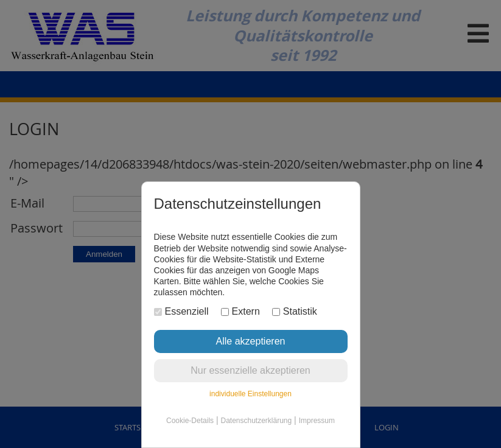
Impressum (317, 421)
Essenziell (181, 311)
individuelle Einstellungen (250, 394)
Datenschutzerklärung (256, 421)
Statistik (295, 311)
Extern (240, 311)
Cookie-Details (190, 421)
